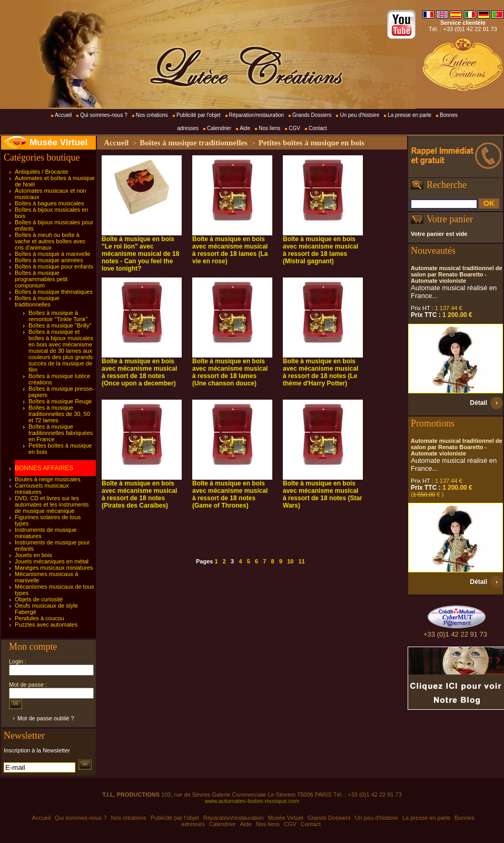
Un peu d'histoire (359, 115)
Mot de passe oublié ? (46, 718)
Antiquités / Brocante (42, 172)
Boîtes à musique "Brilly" (60, 325)
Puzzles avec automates (46, 624)
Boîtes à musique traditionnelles (37, 301)
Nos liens (269, 128)
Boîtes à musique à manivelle (53, 254)
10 (290, 561)
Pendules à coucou (39, 618)
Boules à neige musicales (48, 479)
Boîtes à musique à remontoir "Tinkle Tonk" (58, 316)
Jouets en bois (33, 555)
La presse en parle (409, 115)
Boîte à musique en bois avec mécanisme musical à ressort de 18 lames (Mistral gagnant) (320, 250)
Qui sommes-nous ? (103, 115)
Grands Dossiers (312, 115)
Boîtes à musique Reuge (60, 401)
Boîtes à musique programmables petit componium (41, 279)
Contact (318, 128)
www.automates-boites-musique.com (252, 801)
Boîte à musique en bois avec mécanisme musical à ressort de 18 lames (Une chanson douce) (230, 372)
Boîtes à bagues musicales (49, 203)
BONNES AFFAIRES (44, 468)
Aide (245, 128)
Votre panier (450, 219)
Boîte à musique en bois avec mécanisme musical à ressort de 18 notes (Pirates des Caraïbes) (139, 494)
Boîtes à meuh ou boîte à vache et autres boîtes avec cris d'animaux (50, 241)
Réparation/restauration (257, 115)
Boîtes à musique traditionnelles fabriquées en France (61, 433)
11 (302, 561)
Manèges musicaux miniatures (54, 568)
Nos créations (152, 115)
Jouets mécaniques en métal (52, 561)
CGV (294, 128)
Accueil (63, 115)
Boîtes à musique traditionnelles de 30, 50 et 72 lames (59, 414)
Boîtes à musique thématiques (54, 292)
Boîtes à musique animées (49, 260)
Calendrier (219, 128)
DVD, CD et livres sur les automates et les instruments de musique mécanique (52, 504)
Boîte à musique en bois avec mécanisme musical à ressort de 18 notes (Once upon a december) (139, 372)
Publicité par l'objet (199, 115)
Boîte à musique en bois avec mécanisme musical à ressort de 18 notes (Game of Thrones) (230, 494)
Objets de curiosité (39, 599)
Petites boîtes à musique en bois (312, 143)
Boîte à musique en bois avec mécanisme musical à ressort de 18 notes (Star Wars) (323, 494)
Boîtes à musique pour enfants (54, 266)
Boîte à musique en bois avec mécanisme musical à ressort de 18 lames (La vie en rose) (230, 250)
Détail (478, 403)
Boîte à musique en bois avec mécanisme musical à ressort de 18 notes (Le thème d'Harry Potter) (320, 372)
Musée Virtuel (58, 142)
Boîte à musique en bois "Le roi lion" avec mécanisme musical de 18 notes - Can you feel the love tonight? (140, 254)
